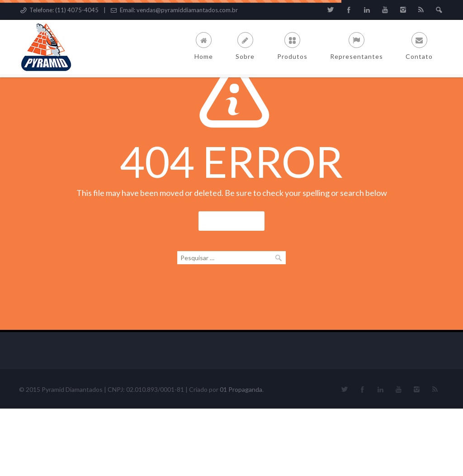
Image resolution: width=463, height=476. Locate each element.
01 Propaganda (241, 457)
